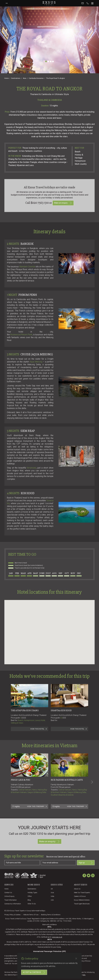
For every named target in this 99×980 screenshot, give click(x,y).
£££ (64, 718)
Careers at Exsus (80, 896)
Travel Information (11, 900)
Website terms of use (31, 915)
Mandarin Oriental (27, 267)
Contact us (8, 893)
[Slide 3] (51, 61)
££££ (24, 718)
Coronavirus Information (13, 904)
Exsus (49, 3)
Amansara (32, 468)
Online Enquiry (9, 896)
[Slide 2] (48, 61)
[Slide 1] (46, 61)
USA (52, 900)
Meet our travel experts (82, 893)
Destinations (16, 78)
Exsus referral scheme (82, 900)
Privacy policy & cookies (13, 915)
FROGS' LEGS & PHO (20, 780)
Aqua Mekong (36, 362)
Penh (30, 335)
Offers (30, 896)
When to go (32, 904)
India (52, 896)
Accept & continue (34, 972)
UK (52, 889)
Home (7, 78)
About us (77, 889)
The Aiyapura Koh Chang (25, 710)
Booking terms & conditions (51, 915)
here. (84, 975)
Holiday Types (32, 893)
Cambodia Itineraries (36, 78)
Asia (25, 78)
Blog (29, 900)
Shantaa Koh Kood (61, 710)
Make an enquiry (63, 203)
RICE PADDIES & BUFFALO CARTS (67, 780)
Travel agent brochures (82, 904)
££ (63, 718)
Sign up (86, 863)
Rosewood (19, 335)
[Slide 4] (53, 61)
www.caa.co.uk (57, 937)
